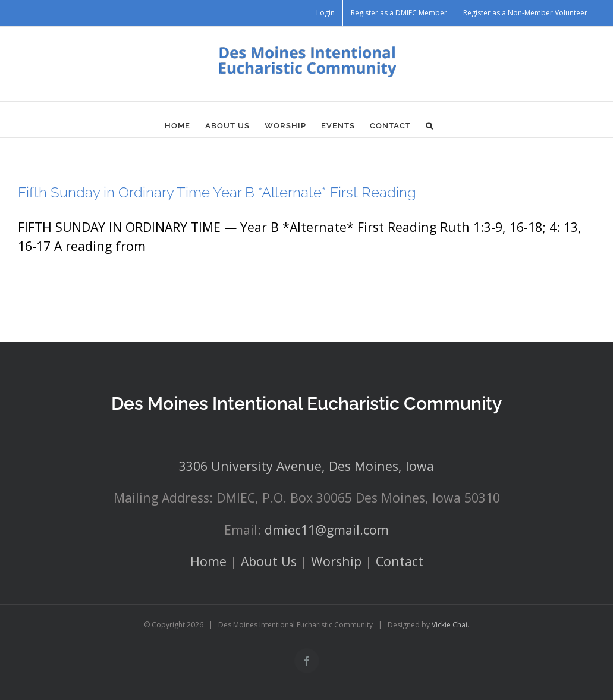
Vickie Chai (449, 625)
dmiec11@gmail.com (327, 530)
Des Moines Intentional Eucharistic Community (306, 404)
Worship (336, 561)
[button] (430, 125)
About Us (269, 561)
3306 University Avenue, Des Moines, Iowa (306, 466)
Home (208, 561)
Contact (400, 561)
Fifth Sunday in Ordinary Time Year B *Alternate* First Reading (217, 192)
